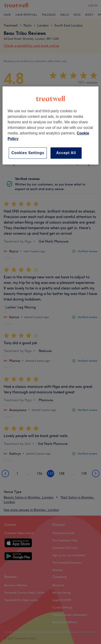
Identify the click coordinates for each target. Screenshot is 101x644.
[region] (50, 125)
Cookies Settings (28, 153)
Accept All (66, 153)
